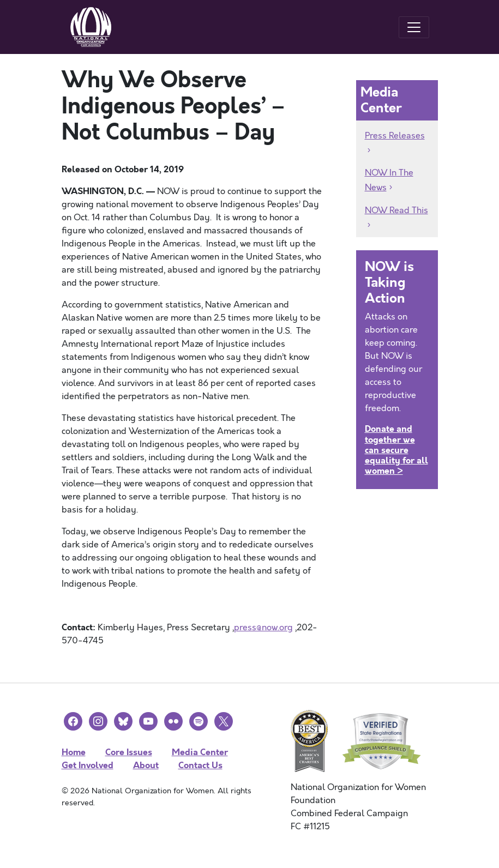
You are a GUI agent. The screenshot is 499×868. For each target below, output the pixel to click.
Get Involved (88, 765)
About (146, 765)
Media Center (200, 752)
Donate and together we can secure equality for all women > (396, 450)
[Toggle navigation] (414, 27)
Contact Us (200, 765)
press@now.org (263, 628)
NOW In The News (389, 180)
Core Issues (129, 752)
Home (74, 752)
